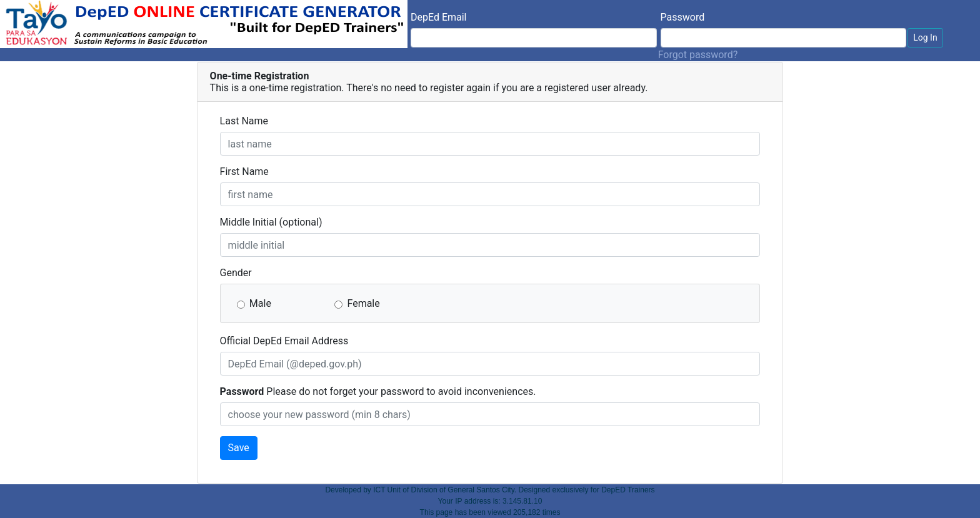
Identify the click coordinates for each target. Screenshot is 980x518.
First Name (244, 172)
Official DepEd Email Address (284, 341)
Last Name (244, 121)
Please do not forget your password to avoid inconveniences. (401, 391)
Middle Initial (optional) (271, 222)
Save (239, 448)
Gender (236, 273)
